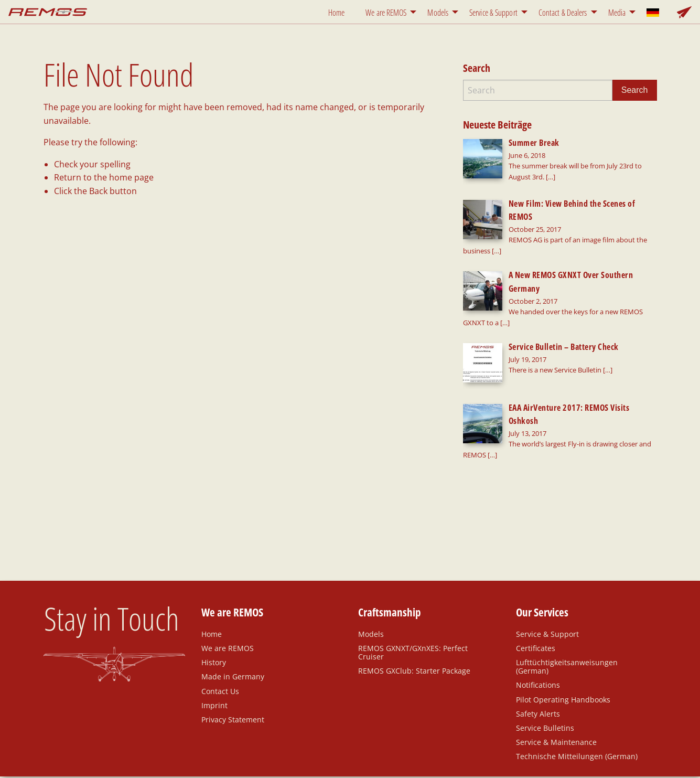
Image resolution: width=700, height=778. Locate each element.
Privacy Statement (233, 668)
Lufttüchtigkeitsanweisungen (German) (567, 615)
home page (131, 177)
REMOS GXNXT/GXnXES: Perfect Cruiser (413, 601)
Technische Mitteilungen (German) (577, 705)
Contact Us (220, 640)
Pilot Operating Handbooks (563, 648)
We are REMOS (386, 13)
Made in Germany (233, 625)
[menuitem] (338, 12)
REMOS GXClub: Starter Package (414, 620)
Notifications (538, 634)
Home (336, 13)
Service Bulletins (545, 677)
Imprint (214, 654)
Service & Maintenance (556, 691)
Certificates (536, 597)
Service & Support (493, 13)
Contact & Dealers (563, 13)
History (214, 611)
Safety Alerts (538, 663)
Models (438, 13)
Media (617, 13)
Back (98, 191)
